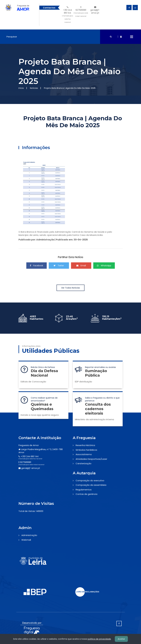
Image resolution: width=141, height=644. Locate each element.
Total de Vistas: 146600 (31, 511)
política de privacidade (99, 639)
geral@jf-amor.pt (95, 10)
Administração (29, 535)
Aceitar (121, 639)
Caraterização (84, 463)
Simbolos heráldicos (86, 450)
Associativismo (84, 454)
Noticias (34, 88)
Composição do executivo (90, 480)
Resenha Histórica (85, 445)
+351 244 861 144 (68, 15)
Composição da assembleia (91, 485)
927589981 (81, 12)
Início (21, 88)
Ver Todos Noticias (70, 288)
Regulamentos (84, 490)
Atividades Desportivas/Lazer (91, 459)
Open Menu (132, 37)
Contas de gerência (86, 494)
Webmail (26, 540)
